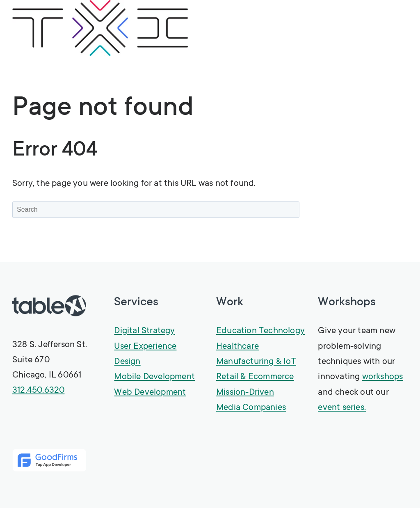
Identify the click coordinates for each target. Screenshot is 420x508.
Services (136, 303)
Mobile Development (154, 377)
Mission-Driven (245, 393)
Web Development (150, 393)
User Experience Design (145, 354)
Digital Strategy (144, 331)
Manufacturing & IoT (256, 362)
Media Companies (251, 408)
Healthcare (237, 347)
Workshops (347, 303)
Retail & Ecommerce (255, 377)
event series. (342, 408)
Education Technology (260, 331)
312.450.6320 (38, 391)
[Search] (156, 210)
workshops (383, 377)
